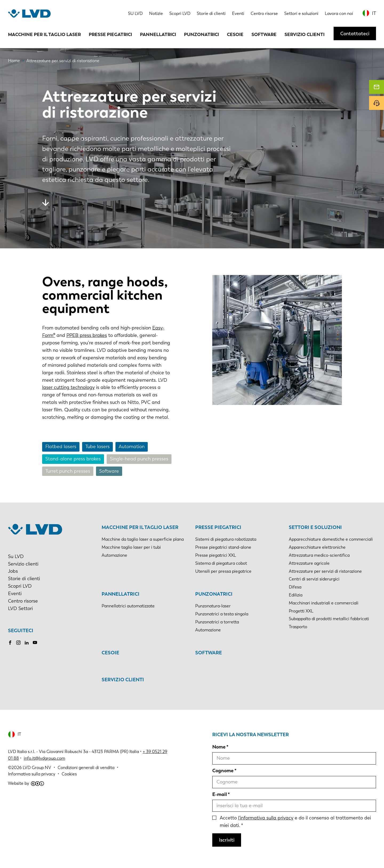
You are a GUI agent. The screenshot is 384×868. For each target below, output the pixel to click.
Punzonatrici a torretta (217, 622)
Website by (26, 783)
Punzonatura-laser (213, 606)
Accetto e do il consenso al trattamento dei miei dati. (295, 822)
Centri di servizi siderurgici (314, 579)
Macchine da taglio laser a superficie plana (143, 539)
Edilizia (296, 595)
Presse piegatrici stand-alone (223, 547)
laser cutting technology (68, 387)
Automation (132, 447)
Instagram (18, 643)
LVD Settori (20, 608)
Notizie (156, 13)
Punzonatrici (201, 34)
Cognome (223, 771)
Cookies (69, 774)
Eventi (238, 13)
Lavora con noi (339, 13)
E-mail (220, 794)
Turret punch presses (68, 471)
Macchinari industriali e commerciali (324, 603)
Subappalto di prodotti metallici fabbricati (329, 619)
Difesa (295, 587)
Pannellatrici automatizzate (128, 606)
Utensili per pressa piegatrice (223, 571)
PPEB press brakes (87, 335)
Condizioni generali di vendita (86, 768)
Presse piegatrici (110, 34)
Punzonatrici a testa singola (222, 614)
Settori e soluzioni (301, 13)
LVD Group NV (37, 768)
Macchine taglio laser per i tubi (131, 547)
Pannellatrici (158, 34)
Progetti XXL (301, 611)
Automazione (114, 555)
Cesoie (235, 34)
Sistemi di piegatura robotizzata (226, 539)
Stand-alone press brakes (73, 459)
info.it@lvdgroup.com (44, 758)
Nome (219, 747)
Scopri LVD (180, 13)
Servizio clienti (305, 34)
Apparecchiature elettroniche (317, 547)
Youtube (35, 643)
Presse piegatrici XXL (216, 555)
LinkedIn (27, 643)
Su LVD (16, 556)
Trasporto (298, 627)
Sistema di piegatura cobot (221, 563)
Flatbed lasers (61, 447)
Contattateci (355, 34)
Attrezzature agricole (309, 563)
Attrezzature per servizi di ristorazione (325, 571)
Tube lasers (97, 447)
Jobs (13, 571)
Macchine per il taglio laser (44, 34)
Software (264, 34)
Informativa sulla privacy (32, 774)
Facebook (10, 643)
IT (374, 13)
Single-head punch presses (139, 459)
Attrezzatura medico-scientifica (319, 555)
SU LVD (135, 13)
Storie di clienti (211, 13)
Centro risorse (264, 13)
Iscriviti (227, 840)
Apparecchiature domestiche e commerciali (331, 539)
